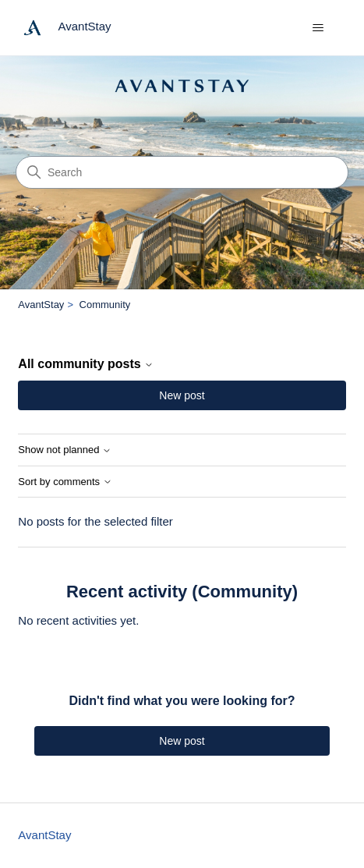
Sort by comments (65, 482)
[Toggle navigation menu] (318, 28)
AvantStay (41, 305)
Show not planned (65, 450)
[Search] (182, 172)
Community (105, 305)
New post (182, 395)
